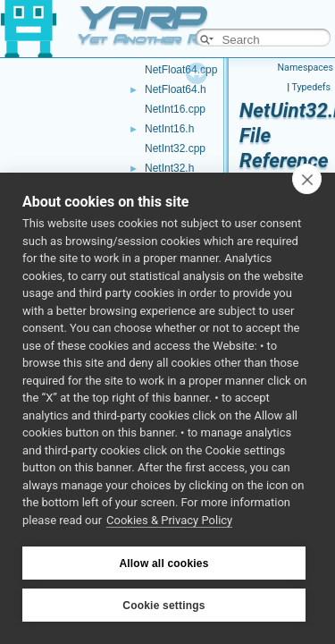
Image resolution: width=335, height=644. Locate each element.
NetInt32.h (169, 168)
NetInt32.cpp (175, 148)
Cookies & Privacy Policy (169, 520)
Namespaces (306, 68)
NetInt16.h (169, 129)
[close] (307, 179)
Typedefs (311, 87)
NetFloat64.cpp (181, 70)
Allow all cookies (163, 563)
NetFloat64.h (176, 89)
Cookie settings (163, 606)
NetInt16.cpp (175, 109)
